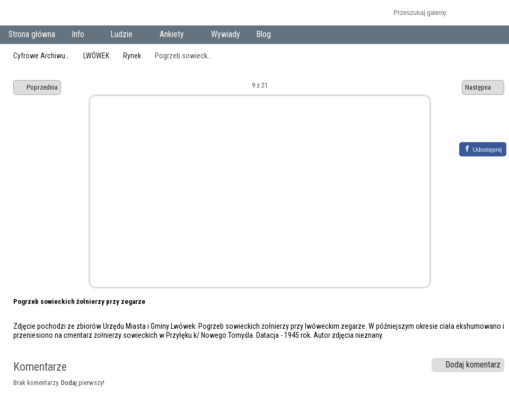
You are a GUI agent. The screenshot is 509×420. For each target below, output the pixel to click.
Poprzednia (37, 87)
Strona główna (32, 34)
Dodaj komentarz (468, 365)
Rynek (132, 56)
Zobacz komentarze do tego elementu (491, 126)
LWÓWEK (96, 56)
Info (80, 35)
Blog (264, 34)
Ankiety (174, 35)
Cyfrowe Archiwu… (41, 56)
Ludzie (124, 35)
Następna (483, 87)
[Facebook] (483, 149)
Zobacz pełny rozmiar (468, 126)
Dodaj (69, 383)
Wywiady (226, 34)
